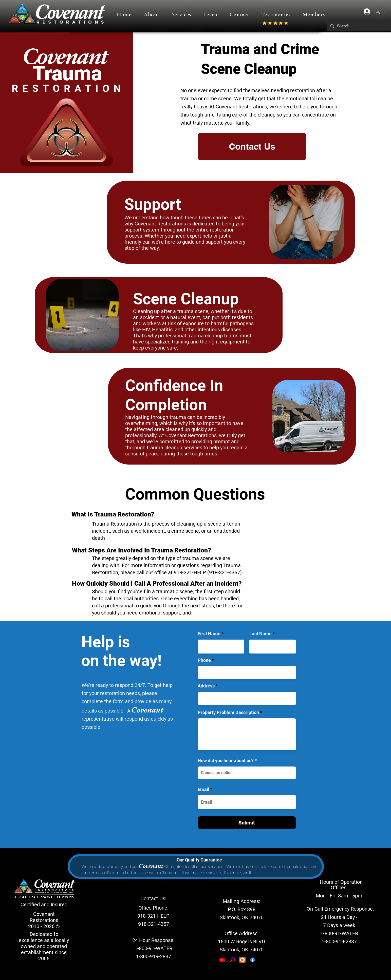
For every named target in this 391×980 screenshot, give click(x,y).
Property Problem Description (228, 713)
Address (206, 686)
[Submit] (247, 823)
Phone (204, 660)
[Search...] (359, 26)
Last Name (260, 634)
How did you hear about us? (226, 761)
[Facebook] (253, 960)
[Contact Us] (252, 147)
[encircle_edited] (242, 960)
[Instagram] (232, 960)
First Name (209, 634)
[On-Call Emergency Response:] (340, 909)
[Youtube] (222, 960)
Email (203, 790)
